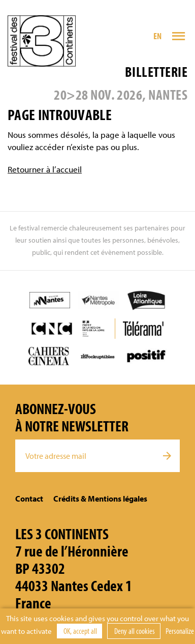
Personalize (180, 631)
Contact (29, 499)
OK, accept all (79, 631)
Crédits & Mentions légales (100, 499)
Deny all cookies (134, 631)
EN (158, 36)
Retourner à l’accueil (45, 169)
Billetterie (156, 71)
